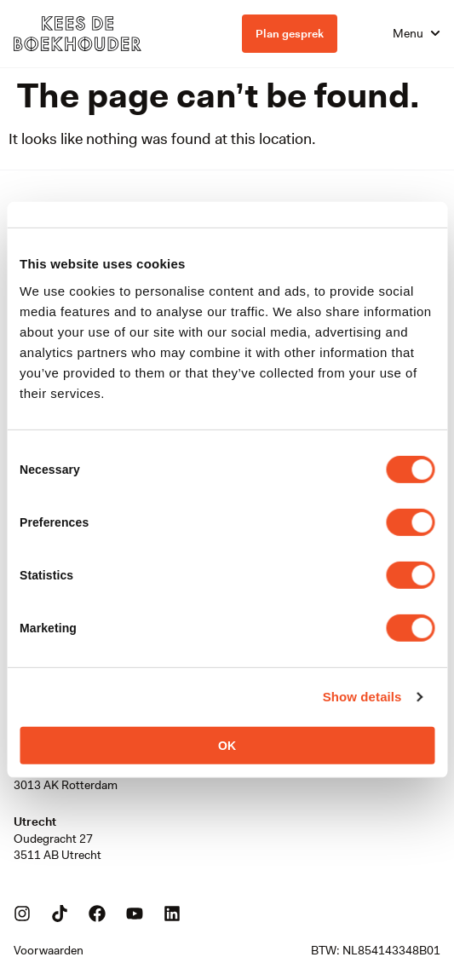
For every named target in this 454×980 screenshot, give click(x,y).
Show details (362, 697)
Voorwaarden (49, 950)
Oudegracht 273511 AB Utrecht (57, 847)
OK (227, 745)
